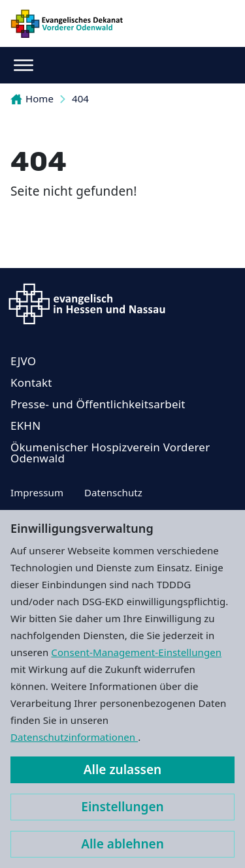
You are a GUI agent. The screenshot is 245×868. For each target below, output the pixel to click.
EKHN (25, 426)
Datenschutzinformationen (74, 737)
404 (80, 98)
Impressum (37, 492)
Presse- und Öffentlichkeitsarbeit (98, 404)
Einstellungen (122, 807)
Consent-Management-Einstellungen (136, 652)
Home (32, 98)
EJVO (23, 361)
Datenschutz (113, 492)
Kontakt (31, 382)
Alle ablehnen (122, 844)
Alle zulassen (122, 770)
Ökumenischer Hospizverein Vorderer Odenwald (110, 453)
